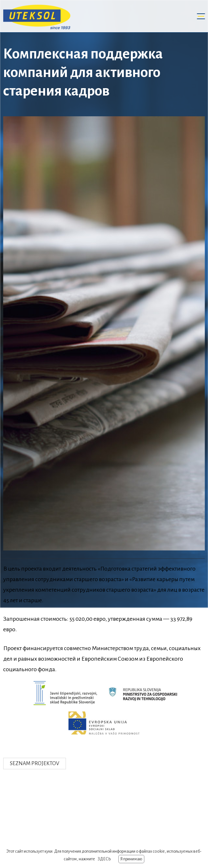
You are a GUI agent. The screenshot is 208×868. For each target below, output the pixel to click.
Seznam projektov (35, 764)
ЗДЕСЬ (104, 859)
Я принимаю (131, 859)
